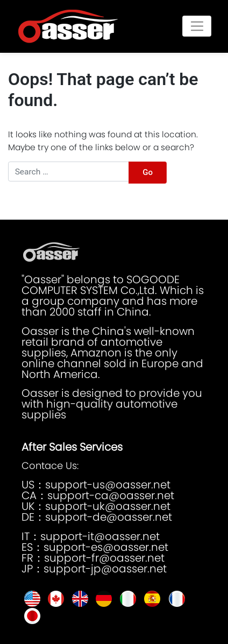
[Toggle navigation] (197, 26)
